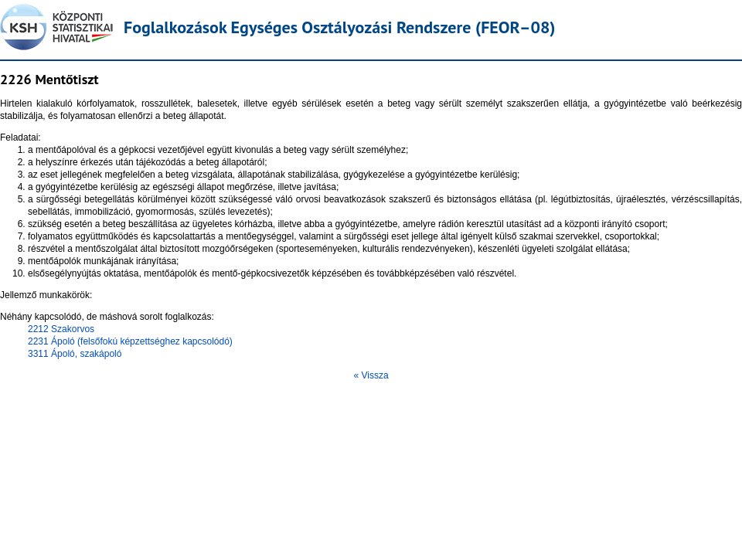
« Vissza (371, 375)
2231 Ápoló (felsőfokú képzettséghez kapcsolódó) (130, 341)
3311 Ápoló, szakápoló (75, 354)
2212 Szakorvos (61, 329)
